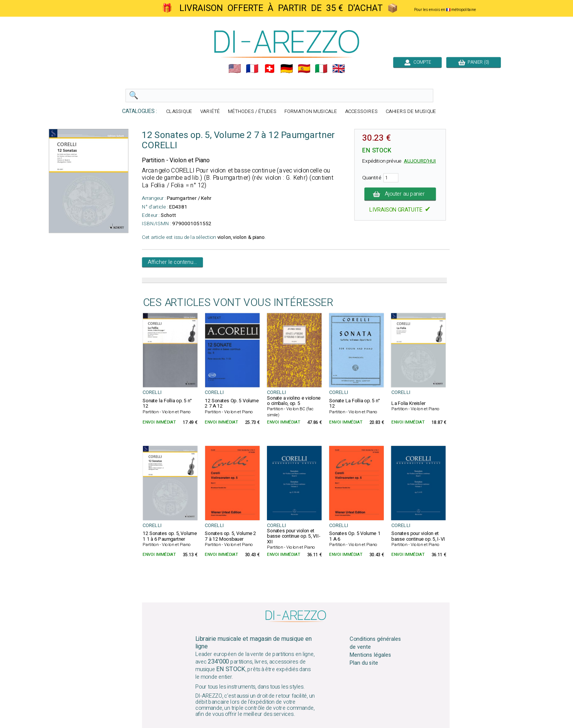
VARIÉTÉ (210, 112)
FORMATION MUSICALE (310, 112)
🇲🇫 (252, 69)
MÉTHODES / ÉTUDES (252, 112)
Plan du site (364, 663)
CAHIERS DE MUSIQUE (411, 112)
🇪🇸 (304, 69)
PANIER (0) (473, 62)
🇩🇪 (287, 69)
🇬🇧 (339, 69)
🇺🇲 (235, 69)
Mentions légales (370, 655)
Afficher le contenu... (172, 262)
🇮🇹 (321, 69)
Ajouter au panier (400, 194)
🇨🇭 (269, 69)
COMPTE (417, 62)
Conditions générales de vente (375, 643)
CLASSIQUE (179, 112)
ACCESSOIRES (361, 112)
